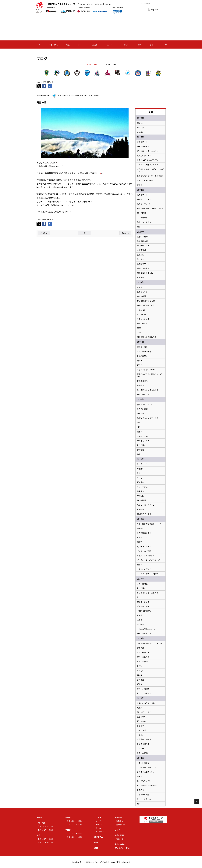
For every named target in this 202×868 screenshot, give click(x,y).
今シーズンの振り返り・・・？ (149, 524)
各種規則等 (121, 824)
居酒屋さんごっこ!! (144, 405)
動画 (140, 45)
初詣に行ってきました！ (147, 337)
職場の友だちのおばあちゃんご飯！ (149, 375)
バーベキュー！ (143, 606)
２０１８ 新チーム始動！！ (149, 574)
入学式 (140, 620)
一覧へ (85, 233)
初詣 (139, 227)
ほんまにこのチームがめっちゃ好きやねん (150, 170)
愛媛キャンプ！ (143, 602)
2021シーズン (142, 347)
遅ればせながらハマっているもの (150, 209)
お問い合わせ (120, 844)
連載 (151, 45)
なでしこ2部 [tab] (111, 64)
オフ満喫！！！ (143, 246)
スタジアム (125, 45)
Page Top (197, 802)
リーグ (98, 821)
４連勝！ (140, 615)
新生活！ (140, 684)
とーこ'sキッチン (144, 781)
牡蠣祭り (140, 509)
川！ (139, 427)
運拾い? (140, 123)
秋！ (139, 473)
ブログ (94, 45)
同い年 (140, 675)
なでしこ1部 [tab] (92, 64)
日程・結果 (53, 45)
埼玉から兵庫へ (143, 147)
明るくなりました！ (145, 634)
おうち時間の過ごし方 (146, 301)
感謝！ (140, 777)
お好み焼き (141, 445)
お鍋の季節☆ (142, 356)
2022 (139, 328)
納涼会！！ (141, 542)
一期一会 (140, 528)
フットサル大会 (143, 795)
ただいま (140, 128)
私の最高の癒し (143, 241)
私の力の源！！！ (144, 156)
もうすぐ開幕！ (143, 744)
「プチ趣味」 (142, 218)
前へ (45, 233)
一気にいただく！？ (145, 569)
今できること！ (143, 441)
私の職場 (140, 277)
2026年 (140, 132)
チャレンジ (141, 730)
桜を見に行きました (145, 273)
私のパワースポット (145, 222)
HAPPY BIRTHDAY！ (145, 611)
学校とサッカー (143, 268)
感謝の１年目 (142, 292)
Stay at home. (143, 436)
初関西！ (140, 361)
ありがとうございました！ (148, 593)
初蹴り (140, 454)
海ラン (140, 423)
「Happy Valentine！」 (146, 629)
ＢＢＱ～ (140, 671)
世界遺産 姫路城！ (145, 739)
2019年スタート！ (144, 514)
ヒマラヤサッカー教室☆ (147, 786)
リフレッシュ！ (143, 319)
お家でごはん (142, 381)
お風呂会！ (141, 790)
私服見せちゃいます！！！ (148, 418)
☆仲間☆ (140, 624)
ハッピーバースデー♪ (146, 505)
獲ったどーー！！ (144, 712)
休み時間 (140, 496)
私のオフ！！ (142, 195)
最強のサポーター (144, 264)
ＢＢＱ (140, 478)
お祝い (140, 666)
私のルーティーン (144, 204)
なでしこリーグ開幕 (145, 180)
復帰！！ (140, 185)
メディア (99, 824)
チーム (81, 45)
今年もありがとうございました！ (150, 644)
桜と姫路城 (141, 500)
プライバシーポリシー (124, 848)
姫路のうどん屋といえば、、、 (149, 305)
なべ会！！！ (142, 464)
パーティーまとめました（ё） (149, 560)
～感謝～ (140, 469)
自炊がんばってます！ (146, 556)
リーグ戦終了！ (143, 653)
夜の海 (140, 287)
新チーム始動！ (143, 689)
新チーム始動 (142, 753)
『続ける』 (141, 310)
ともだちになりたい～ (146, 370)
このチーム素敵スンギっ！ (148, 165)
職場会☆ (140, 491)
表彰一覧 (120, 839)
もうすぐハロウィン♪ (146, 772)
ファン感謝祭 (142, 584)
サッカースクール (144, 799)
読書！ (140, 432)
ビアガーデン (142, 662)
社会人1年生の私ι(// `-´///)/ (148, 160)
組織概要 (118, 817)
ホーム (38, 45)
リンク (164, 45)
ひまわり (140, 726)
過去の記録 (119, 835)
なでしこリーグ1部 (46, 826)
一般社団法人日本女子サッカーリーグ (79, 4)
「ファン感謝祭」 (144, 763)
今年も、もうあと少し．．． (148, 703)
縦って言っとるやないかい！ (148, 151)
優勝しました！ (143, 657)
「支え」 (140, 735)
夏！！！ (140, 365)
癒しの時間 (141, 213)
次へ (124, 233)
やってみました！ (144, 395)
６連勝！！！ (142, 538)
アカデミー (100, 832)
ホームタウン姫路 (144, 352)
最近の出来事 (142, 409)
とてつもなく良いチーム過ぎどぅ (150, 176)
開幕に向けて (142, 323)
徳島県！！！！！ (144, 200)
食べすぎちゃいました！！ (148, 390)
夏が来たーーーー (144, 255)
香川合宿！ (141, 450)
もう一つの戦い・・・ (146, 693)
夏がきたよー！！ (144, 547)
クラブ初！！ (142, 142)
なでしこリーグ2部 (46, 830)
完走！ (140, 708)
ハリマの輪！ (142, 314)
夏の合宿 (140, 482)
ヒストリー (121, 821)
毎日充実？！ (142, 259)
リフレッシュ (142, 487)
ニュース (109, 45)
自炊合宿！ (141, 748)
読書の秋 (140, 414)
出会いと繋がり (143, 237)
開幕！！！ (141, 565)
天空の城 (140, 648)
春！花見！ (141, 680)
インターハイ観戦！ (145, 551)
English (154, 9)
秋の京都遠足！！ (144, 533)
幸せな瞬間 (141, 296)
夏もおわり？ (142, 717)
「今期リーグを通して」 (147, 767)
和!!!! (139, 804)
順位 (68, 45)
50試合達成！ (142, 250)
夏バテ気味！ (142, 721)
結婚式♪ (140, 385)
